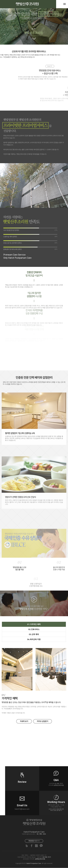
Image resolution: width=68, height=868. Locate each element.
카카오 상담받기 (43, 721)
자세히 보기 (24, 721)
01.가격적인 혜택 (34, 624)
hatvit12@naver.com (29, 834)
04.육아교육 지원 (34, 639)
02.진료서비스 (34, 629)
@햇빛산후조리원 (40, 859)
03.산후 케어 (34, 634)
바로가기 (34, 841)
